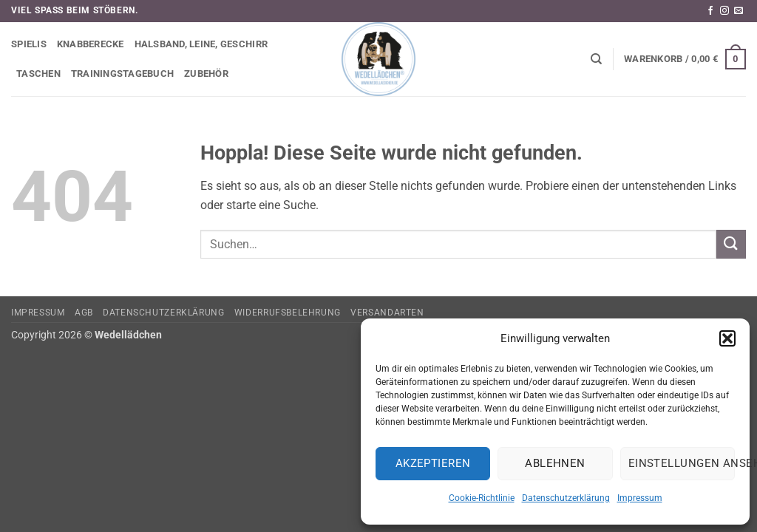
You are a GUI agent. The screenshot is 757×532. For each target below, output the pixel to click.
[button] (727, 338)
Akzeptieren (433, 463)
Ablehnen (555, 463)
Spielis (29, 44)
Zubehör (206, 74)
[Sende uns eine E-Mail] (739, 11)
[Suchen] (596, 59)
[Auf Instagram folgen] (724, 11)
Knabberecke (91, 44)
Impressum (640, 498)
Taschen (38, 74)
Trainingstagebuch (122, 74)
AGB (84, 313)
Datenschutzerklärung (566, 498)
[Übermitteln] (731, 244)
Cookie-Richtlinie (482, 498)
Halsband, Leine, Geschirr (201, 44)
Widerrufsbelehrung (288, 313)
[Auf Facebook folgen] (710, 11)
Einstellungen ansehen (682, 463)
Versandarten (387, 313)
